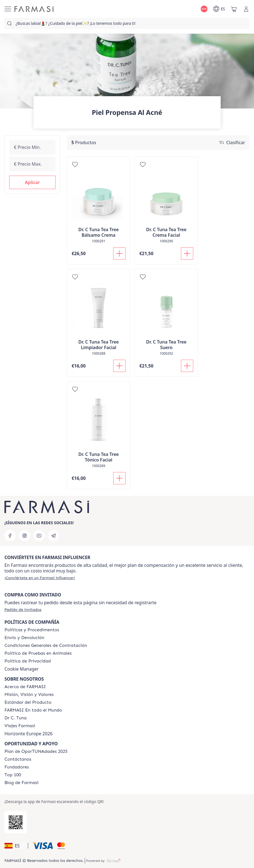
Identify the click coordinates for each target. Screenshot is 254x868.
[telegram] (54, 536)
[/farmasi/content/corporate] (33, 710)
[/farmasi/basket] (234, 9)
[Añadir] (119, 253)
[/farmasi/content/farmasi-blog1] (21, 783)
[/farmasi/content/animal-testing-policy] (38, 653)
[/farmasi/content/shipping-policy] (24, 638)
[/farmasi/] (34, 9)
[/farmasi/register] (40, 578)
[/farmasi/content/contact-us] (18, 759)
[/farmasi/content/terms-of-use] (46, 645)
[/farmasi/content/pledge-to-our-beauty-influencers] (15, 718)
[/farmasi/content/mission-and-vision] (29, 695)
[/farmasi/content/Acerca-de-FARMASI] (25, 687)
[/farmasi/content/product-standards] (28, 702)
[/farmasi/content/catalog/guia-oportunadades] (36, 751)
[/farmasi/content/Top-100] (13, 775)
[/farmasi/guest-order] (23, 610)
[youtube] (39, 536)
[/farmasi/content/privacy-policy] (28, 661)
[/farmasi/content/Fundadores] (17, 767)
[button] (32, 182)
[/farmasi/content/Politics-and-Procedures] (32, 630)
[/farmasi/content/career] (20, 726)
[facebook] (10, 536)
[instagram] (25, 536)
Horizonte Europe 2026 (29, 734)
